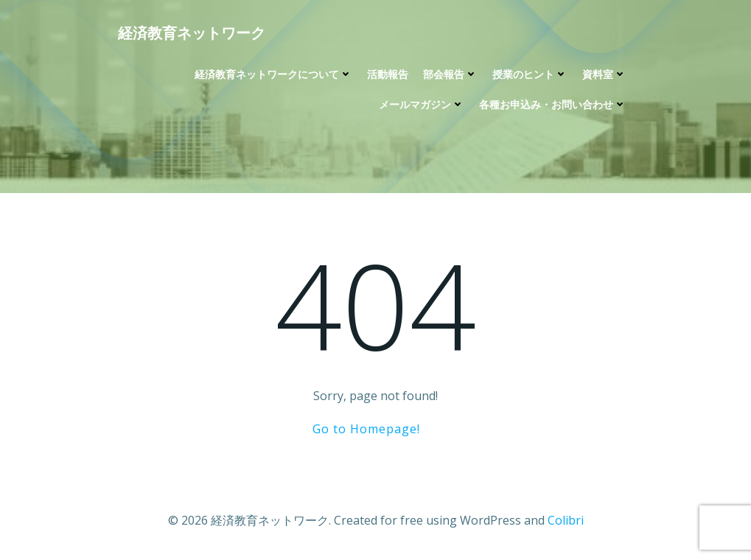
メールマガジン (422, 104)
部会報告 (450, 74)
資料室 (604, 74)
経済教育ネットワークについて (273, 74)
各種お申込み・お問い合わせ (553, 104)
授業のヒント (530, 74)
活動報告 (388, 74)
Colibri (566, 520)
